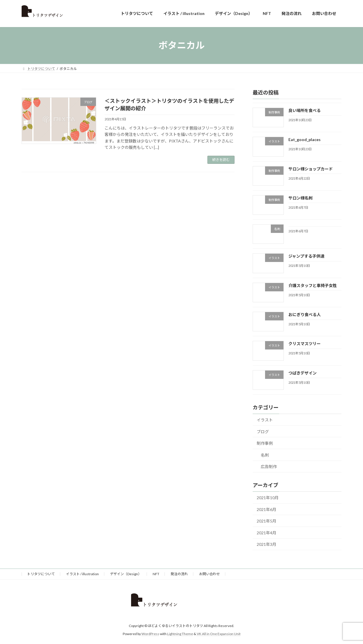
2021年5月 (266, 521)
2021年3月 (266, 544)
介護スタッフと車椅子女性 (313, 285)
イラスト (265, 420)
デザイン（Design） (126, 574)
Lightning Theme (180, 634)
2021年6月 (266, 509)
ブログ (263, 431)
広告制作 (269, 467)
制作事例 (265, 443)
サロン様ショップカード (311, 169)
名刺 (265, 455)
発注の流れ (179, 574)
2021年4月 (266, 532)
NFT (156, 574)
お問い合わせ (209, 574)
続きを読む (221, 160)
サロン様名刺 (300, 198)
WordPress (150, 634)
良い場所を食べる (305, 110)
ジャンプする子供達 (306, 256)
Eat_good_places (305, 139)
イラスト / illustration (82, 574)
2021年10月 (268, 498)
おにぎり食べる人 (305, 315)
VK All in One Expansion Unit (219, 634)
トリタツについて (41, 574)
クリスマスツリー (305, 344)
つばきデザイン (302, 373)
